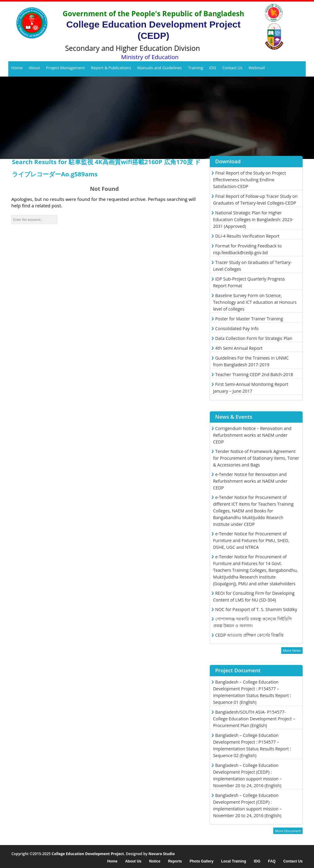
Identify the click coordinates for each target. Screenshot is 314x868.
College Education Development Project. (88, 854)
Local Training (234, 861)
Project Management (65, 68)
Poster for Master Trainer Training (249, 319)
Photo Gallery (201, 861)
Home (17, 68)
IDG (213, 68)
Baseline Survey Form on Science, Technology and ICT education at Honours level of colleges (255, 302)
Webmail (257, 68)
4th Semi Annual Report (239, 348)
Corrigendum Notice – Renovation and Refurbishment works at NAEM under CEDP (252, 435)
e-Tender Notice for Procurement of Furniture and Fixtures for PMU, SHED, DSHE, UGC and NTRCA (251, 540)
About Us (133, 861)
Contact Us (232, 68)
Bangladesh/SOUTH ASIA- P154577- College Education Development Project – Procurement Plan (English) (254, 719)
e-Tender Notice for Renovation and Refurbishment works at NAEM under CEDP (250, 481)
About (34, 68)
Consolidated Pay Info (237, 328)
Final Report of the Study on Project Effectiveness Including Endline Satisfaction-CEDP (250, 180)
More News (292, 650)
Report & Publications (111, 68)
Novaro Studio (162, 854)
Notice (155, 861)
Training (195, 68)
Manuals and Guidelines (159, 68)
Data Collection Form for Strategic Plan (254, 338)
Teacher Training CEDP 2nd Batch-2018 (254, 374)
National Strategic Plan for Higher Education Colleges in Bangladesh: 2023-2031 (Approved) (253, 219)
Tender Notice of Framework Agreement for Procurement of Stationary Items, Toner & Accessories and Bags (256, 458)
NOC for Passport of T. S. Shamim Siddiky (256, 609)
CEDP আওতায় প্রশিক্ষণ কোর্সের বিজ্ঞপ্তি (250, 635)
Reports (175, 861)
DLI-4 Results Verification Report (247, 236)
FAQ (272, 861)
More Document (288, 831)
